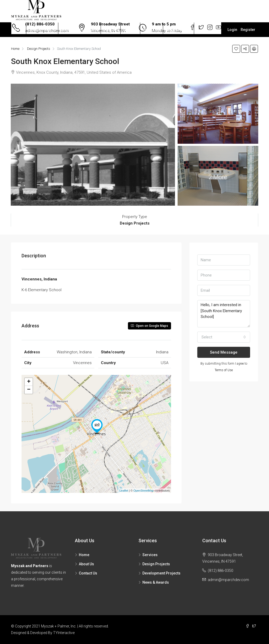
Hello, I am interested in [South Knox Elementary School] (224, 314)
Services (111, 30)
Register (248, 30)
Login (232, 30)
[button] (224, 337)
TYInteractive (64, 633)
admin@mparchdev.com (228, 580)
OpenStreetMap (144, 491)
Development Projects (79, 30)
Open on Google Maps (149, 326)
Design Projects (42, 30)
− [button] (29, 390)
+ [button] (29, 382)
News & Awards (179, 30)
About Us (130, 30)
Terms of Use (224, 370)
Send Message (224, 352)
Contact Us (152, 30)
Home (19, 30)
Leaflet (124, 491)
